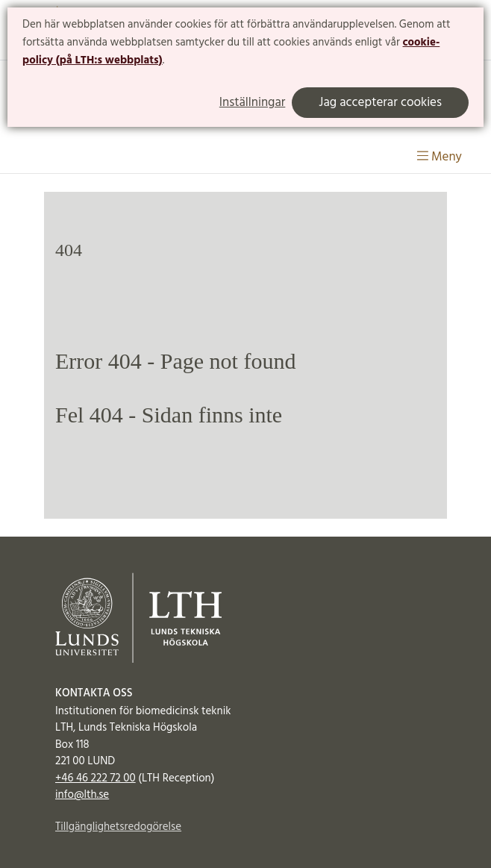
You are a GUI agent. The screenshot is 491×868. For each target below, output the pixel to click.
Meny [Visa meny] (440, 157)
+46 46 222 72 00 (96, 778)
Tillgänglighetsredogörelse (118, 827)
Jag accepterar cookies (380, 103)
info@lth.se (82, 795)
